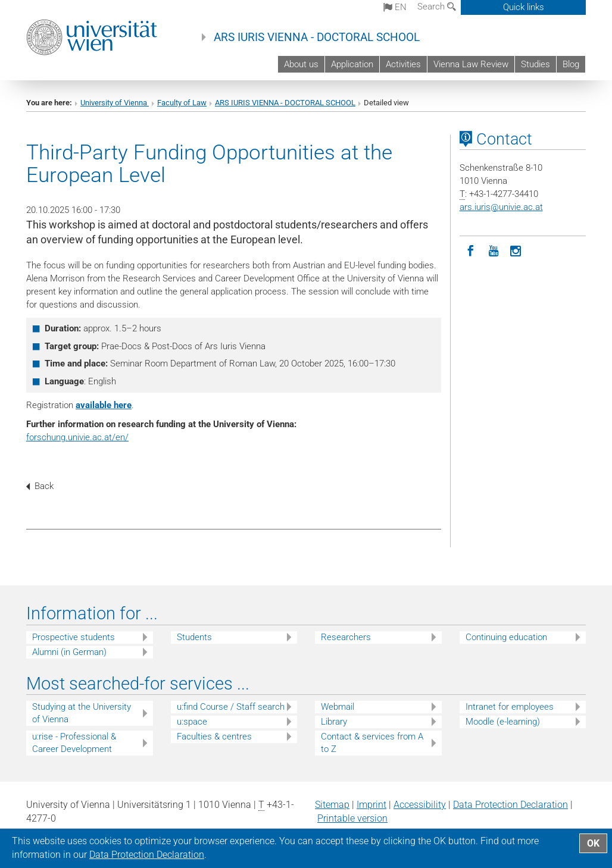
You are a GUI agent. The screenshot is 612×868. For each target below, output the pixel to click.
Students (194, 637)
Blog (571, 64)
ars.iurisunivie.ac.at (501, 207)
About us (301, 64)
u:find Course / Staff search (231, 707)
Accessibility (420, 805)
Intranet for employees (510, 707)
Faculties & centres (214, 737)
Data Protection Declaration (510, 805)
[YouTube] (494, 250)
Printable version (352, 818)
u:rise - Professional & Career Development (74, 743)
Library (334, 722)
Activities (403, 64)
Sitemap (332, 805)
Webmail (338, 707)
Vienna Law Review (471, 64)
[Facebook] (471, 250)
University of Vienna (115, 103)
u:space (192, 722)
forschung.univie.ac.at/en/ (77, 437)
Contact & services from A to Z (372, 743)
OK (593, 843)
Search (437, 7)
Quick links (524, 7)
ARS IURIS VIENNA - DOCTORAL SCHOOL (317, 37)
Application (352, 64)
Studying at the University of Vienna (82, 713)
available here (104, 405)
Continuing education (506, 637)
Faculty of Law (182, 103)
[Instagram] (516, 250)
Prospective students (74, 637)
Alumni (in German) (69, 652)
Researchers (346, 637)
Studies (535, 64)
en (395, 7)
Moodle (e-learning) (503, 722)
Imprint (371, 805)
